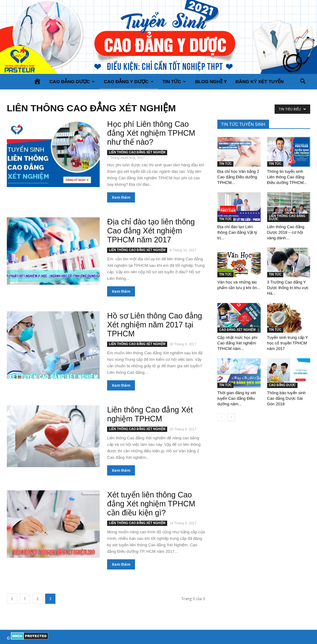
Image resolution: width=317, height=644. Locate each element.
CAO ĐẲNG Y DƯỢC (128, 81)
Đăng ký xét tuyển (260, 81)
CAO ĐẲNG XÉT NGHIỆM (237, 330)
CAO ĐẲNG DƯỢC (72, 81)
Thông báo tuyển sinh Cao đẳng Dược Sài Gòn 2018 (287, 398)
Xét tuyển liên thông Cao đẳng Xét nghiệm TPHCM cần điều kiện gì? (151, 504)
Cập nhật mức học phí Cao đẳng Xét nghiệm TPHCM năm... (237, 343)
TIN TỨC (174, 81)
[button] (303, 82)
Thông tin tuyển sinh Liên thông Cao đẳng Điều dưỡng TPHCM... (287, 177)
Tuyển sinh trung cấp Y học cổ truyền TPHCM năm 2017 (288, 343)
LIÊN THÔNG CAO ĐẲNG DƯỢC (287, 218)
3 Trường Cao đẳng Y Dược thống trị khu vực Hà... (288, 288)
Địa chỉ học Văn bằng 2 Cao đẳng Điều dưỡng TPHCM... (238, 177)
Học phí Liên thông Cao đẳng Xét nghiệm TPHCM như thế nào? (151, 133)
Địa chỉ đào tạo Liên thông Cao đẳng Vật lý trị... (237, 232)
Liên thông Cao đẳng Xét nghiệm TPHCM (150, 414)
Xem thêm (121, 197)
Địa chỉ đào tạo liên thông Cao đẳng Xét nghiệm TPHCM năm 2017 (151, 231)
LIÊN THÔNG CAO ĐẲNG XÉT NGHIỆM (137, 152)
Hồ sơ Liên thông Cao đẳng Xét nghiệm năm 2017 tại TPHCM (155, 325)
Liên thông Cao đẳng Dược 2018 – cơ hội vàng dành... (286, 232)
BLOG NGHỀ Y (211, 81)
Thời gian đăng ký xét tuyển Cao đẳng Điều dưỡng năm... (237, 398)
